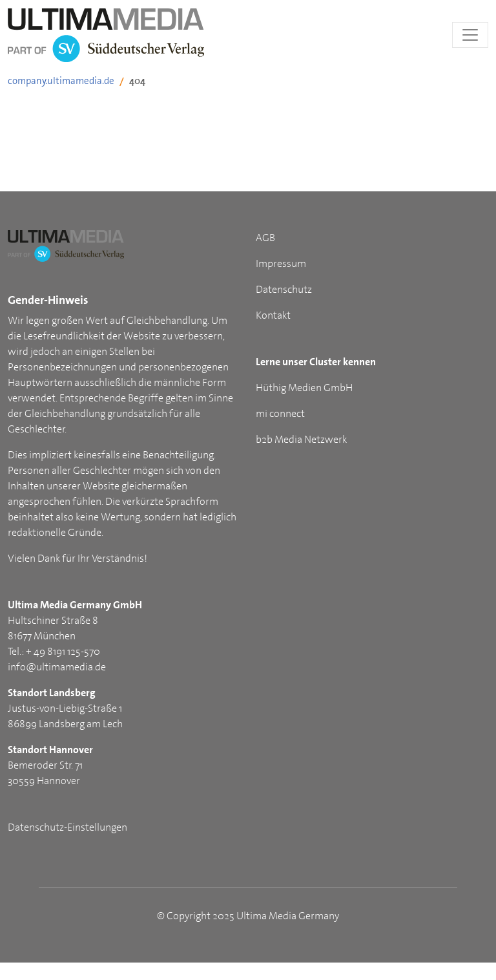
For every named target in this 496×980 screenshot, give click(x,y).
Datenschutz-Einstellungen (67, 827)
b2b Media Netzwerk (301, 439)
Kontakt (273, 315)
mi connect (280, 413)
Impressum (281, 263)
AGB (265, 238)
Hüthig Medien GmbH (304, 388)
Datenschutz (284, 289)
